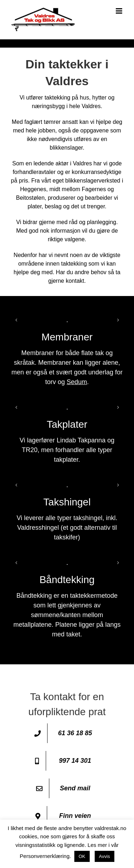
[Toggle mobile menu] (120, 11)
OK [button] (82, 856)
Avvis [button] (105, 856)
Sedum (77, 382)
